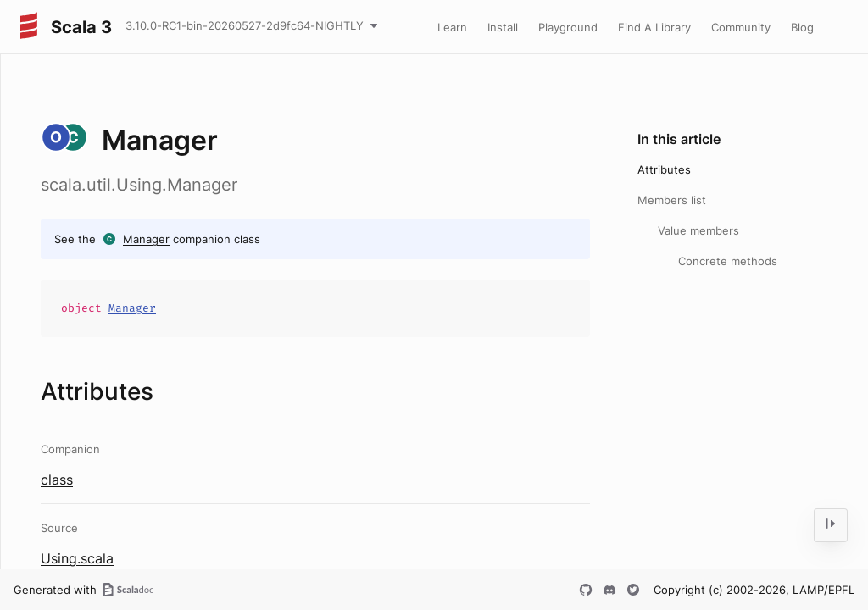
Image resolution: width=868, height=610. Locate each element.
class (57, 480)
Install (503, 27)
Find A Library (654, 27)
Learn (452, 27)
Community (741, 27)
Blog (802, 27)
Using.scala (77, 558)
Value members (698, 230)
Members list (672, 200)
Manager (146, 239)
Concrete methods (728, 261)
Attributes (664, 169)
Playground (568, 27)
